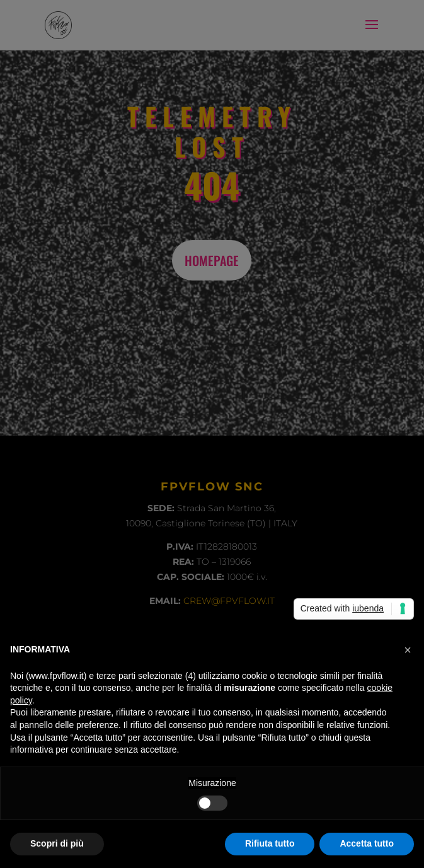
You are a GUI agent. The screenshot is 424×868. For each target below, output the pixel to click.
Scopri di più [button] (57, 843)
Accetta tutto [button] (367, 843)
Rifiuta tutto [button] (270, 843)
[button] (408, 650)
